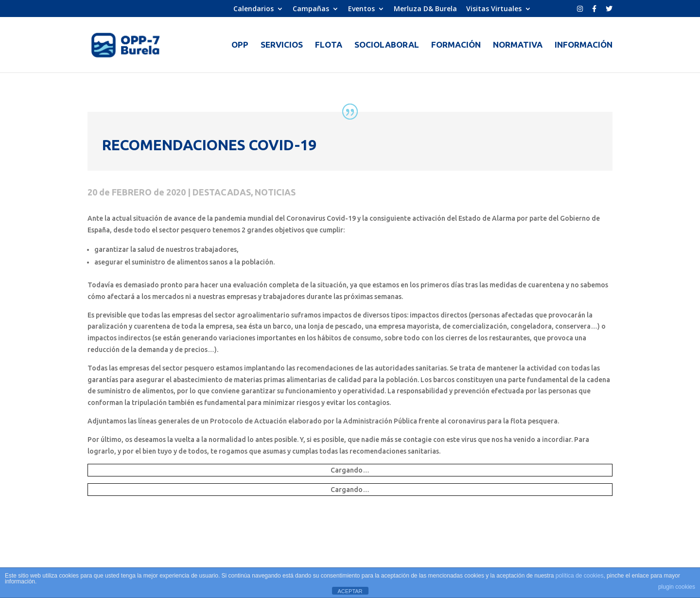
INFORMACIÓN (584, 45)
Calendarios (254, 9)
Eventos (361, 9)
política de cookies (580, 576)
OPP (240, 45)
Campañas (311, 9)
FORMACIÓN (456, 45)
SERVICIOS (282, 45)
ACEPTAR (350, 591)
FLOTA (329, 45)
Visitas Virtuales (494, 9)
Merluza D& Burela (425, 9)
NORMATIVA (518, 45)
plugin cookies (677, 587)
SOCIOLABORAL (387, 45)
